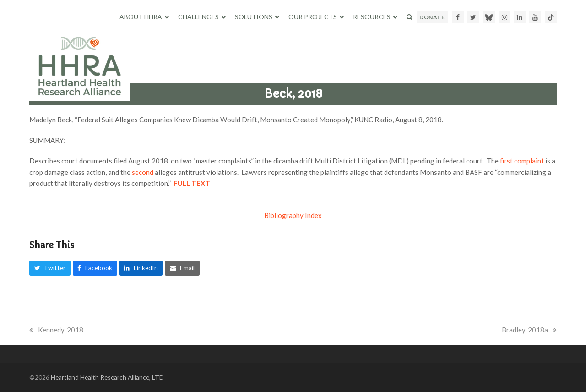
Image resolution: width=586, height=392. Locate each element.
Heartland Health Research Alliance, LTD (107, 377)
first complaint (522, 161)
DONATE (432, 17)
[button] (410, 17)
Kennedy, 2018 (56, 330)
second (143, 172)
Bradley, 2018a (529, 330)
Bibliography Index (293, 215)
